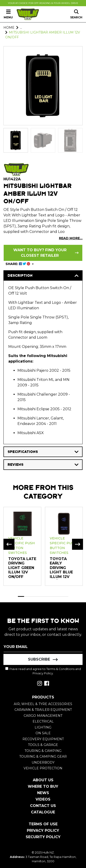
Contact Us (43, 806)
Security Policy (43, 837)
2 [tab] (27, 596)
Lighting (43, 727)
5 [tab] (46, 596)
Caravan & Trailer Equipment (43, 710)
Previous (9, 544)
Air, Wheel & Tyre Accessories (43, 704)
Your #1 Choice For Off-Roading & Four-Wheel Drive (43, 3)
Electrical (43, 721)
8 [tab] (65, 596)
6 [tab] (53, 596)
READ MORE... (71, 238)
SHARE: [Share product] (18, 264)
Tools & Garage (43, 745)
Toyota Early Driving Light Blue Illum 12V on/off (61, 570)
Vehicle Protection (43, 768)
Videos (43, 799)
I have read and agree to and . (43, 671)
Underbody (43, 762)
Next (78, 544)
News (43, 793)
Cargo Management (43, 716)
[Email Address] (43, 647)
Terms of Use (43, 824)
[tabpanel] (22, 546)
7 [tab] (59, 596)
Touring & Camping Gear (43, 756)
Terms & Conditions (60, 669)
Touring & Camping (43, 751)
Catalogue (43, 812)
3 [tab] (34, 596)
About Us (43, 780)
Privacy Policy (43, 673)
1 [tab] (21, 596)
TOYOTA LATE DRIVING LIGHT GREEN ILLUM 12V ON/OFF (22, 568)
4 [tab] (40, 596)
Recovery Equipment (43, 739)
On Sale (43, 733)
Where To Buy (43, 786)
